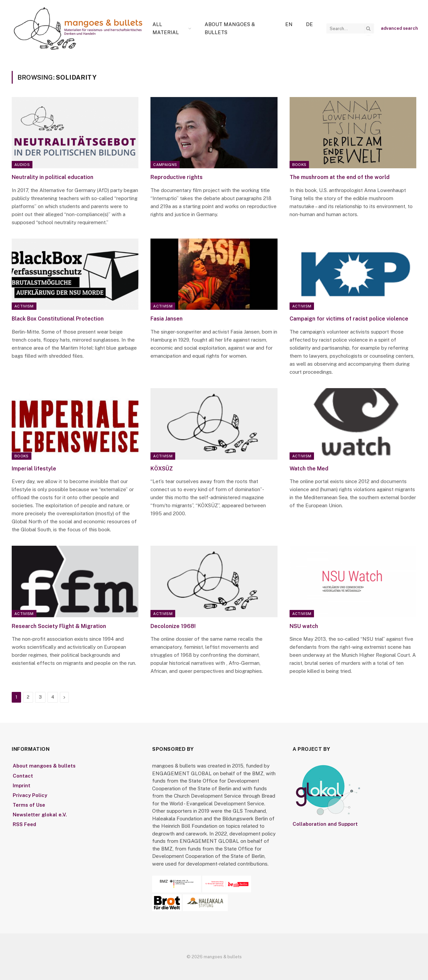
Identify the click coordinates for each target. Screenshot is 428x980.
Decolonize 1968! (173, 626)
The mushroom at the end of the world (340, 177)
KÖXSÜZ (162, 469)
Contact (23, 776)
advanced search (399, 28)
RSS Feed (24, 824)
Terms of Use (29, 805)
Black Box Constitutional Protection (58, 319)
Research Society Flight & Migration (59, 626)
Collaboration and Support (325, 824)
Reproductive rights (177, 177)
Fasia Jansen (167, 319)
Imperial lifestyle (34, 469)
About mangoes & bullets (230, 28)
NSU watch (304, 626)
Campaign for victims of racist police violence (349, 319)
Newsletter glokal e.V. (40, 815)
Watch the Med (309, 469)
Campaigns (165, 165)
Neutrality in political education (52, 177)
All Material (166, 28)
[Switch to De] (309, 24)
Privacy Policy (30, 795)
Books (299, 165)
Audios (22, 165)
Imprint (22, 785)
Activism (24, 306)
